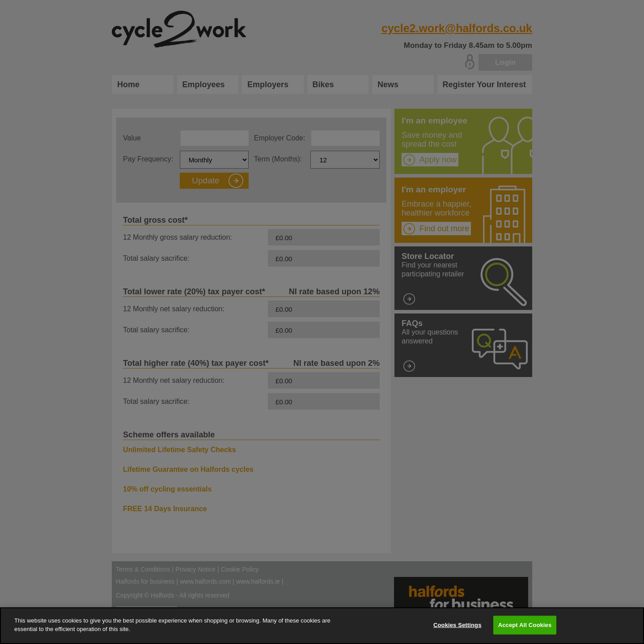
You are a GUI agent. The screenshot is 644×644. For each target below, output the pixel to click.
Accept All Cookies (525, 625)
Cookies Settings (458, 625)
